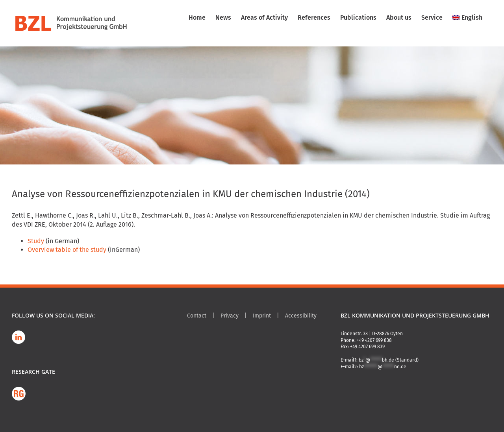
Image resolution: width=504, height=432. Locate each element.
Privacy (230, 316)
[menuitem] (467, 18)
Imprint (262, 316)
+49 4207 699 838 (374, 340)
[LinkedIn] (19, 337)
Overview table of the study (67, 250)
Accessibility (301, 316)
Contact (197, 316)
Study (36, 241)
